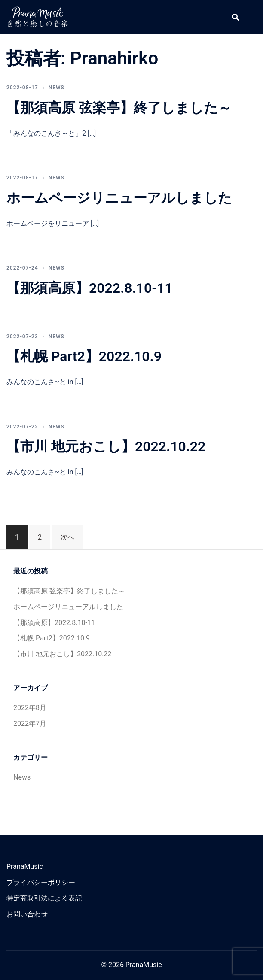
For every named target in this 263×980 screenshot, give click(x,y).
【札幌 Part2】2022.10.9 (84, 356)
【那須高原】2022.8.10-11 (89, 288)
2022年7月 (30, 724)
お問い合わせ (27, 914)
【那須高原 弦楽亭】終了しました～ (119, 108)
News (57, 88)
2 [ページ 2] (40, 537)
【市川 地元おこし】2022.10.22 (106, 446)
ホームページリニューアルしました (119, 198)
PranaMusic (25, 866)
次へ (67, 537)
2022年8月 (30, 708)
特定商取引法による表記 (44, 898)
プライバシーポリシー (41, 882)
